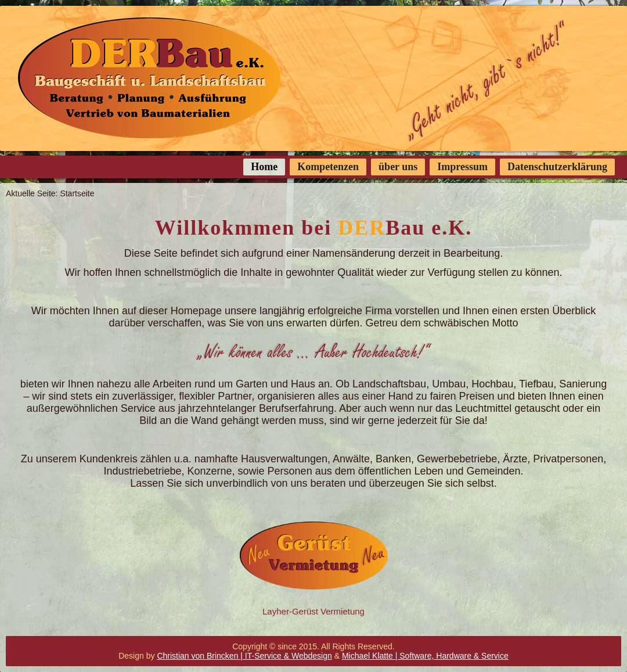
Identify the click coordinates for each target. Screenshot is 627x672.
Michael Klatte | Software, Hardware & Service (425, 656)
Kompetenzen (328, 167)
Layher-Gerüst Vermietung (313, 611)
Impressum (462, 167)
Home (264, 167)
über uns (398, 167)
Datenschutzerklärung (557, 167)
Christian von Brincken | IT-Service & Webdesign (244, 656)
